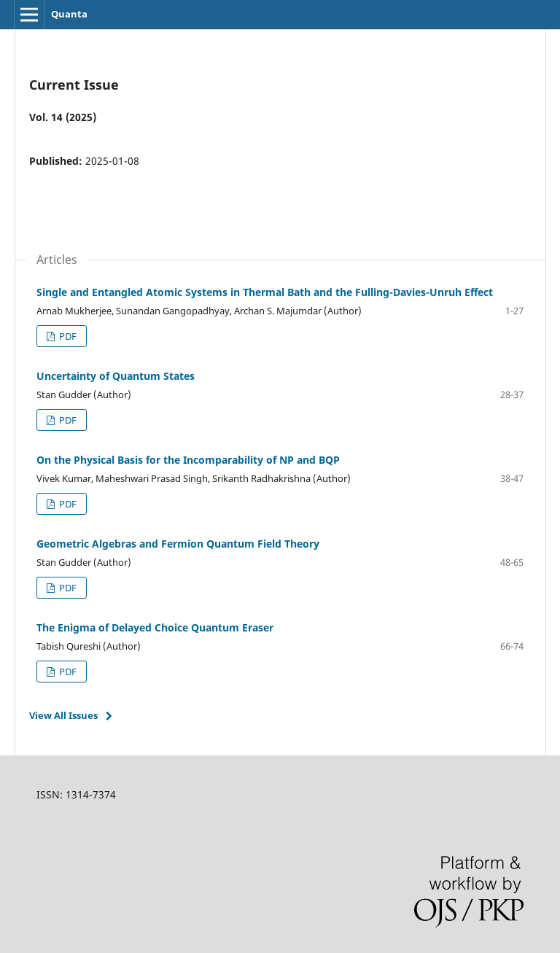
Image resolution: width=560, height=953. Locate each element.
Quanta (69, 14)
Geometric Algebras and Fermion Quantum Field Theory (178, 544)
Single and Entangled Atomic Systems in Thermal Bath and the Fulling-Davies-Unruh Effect (265, 292)
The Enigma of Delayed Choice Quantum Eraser (155, 627)
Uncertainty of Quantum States (116, 376)
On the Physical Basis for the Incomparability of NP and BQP (188, 460)
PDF (67, 336)
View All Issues (63, 715)
